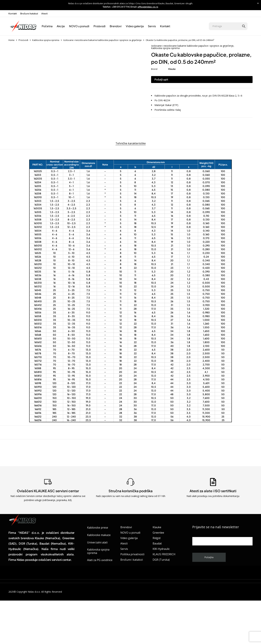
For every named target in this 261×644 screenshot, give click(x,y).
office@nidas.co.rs (148, 7)
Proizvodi (23, 40)
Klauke (172, 69)
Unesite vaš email (222, 576)
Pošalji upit (161, 79)
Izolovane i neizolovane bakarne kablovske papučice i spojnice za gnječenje (102, 40)
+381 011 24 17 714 (120, 7)
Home (11, 40)
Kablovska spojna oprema (46, 40)
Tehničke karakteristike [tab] (131, 179)
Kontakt (13, 14)
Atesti (44, 14)
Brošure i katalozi (29, 14)
